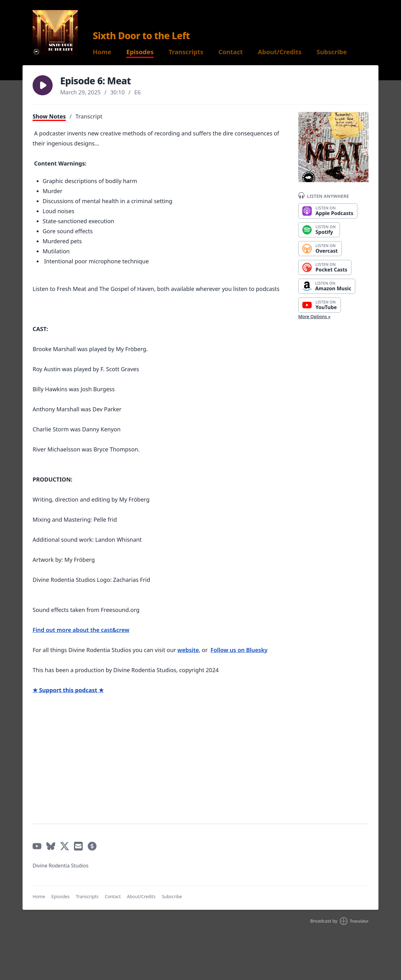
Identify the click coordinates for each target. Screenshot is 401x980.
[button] (43, 85)
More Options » (314, 316)
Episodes (140, 52)
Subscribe (332, 52)
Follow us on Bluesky (239, 650)
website (188, 650)
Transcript (89, 116)
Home (102, 52)
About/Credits (280, 52)
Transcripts (186, 52)
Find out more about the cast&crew (81, 630)
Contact (231, 52)
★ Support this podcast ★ (68, 690)
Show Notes (49, 116)
